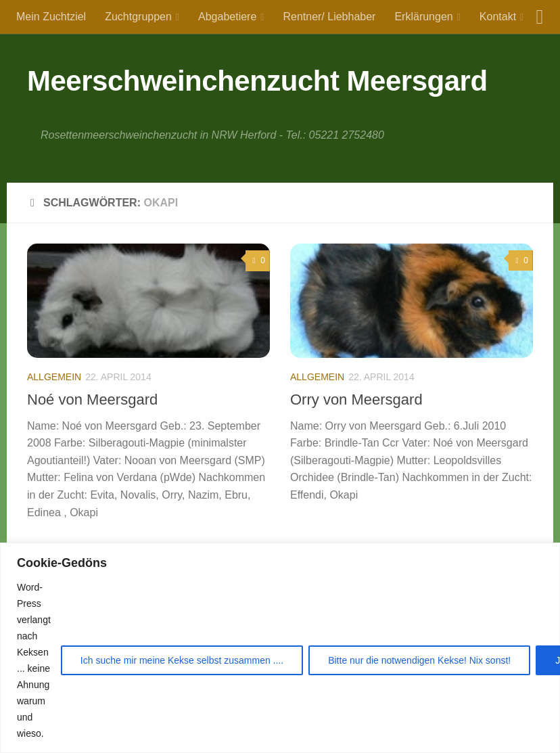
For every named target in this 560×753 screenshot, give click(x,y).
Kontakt (498, 17)
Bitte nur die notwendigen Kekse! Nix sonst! (419, 660)
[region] (280, 648)
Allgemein (54, 377)
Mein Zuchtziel (51, 17)
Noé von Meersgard (92, 400)
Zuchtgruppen (138, 17)
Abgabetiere (227, 17)
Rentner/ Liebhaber (329, 17)
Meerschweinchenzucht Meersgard (257, 81)
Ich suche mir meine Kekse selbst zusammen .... (182, 660)
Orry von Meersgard (356, 400)
